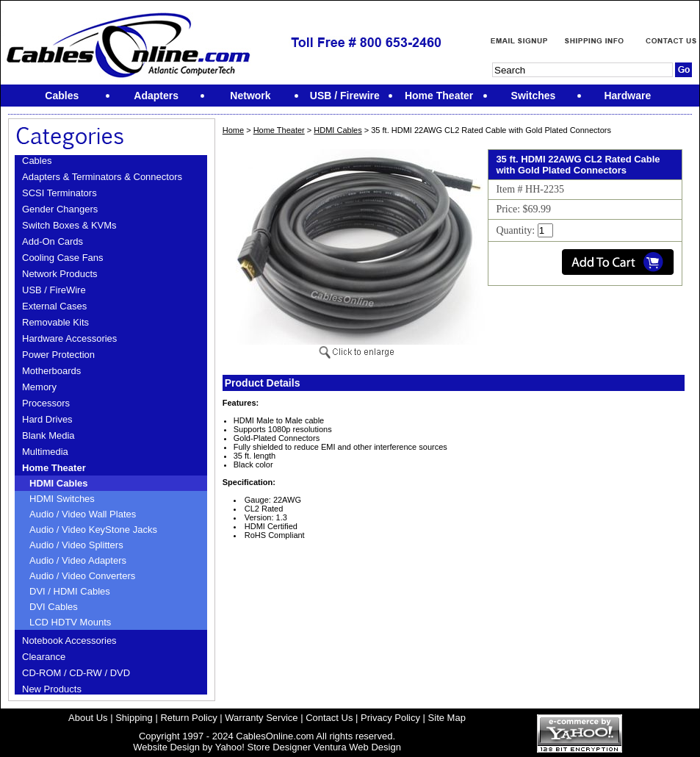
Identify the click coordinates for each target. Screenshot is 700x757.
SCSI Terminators (59, 193)
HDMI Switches (62, 499)
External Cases (54, 306)
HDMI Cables (58, 483)
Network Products (60, 274)
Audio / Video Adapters (78, 560)
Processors (46, 403)
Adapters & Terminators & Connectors (102, 177)
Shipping (134, 718)
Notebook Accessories (69, 641)
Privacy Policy (390, 718)
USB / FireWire (54, 290)
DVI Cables (54, 607)
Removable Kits (55, 322)
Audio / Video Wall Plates (83, 514)
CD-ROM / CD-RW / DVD (76, 673)
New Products (52, 689)
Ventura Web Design (357, 747)
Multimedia (45, 452)
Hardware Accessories (69, 338)
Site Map (447, 718)
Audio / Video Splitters (76, 545)
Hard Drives (47, 419)
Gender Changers (60, 209)
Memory (39, 387)
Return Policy (188, 718)
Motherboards (51, 371)
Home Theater (54, 468)
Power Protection (58, 355)
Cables (37, 161)
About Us (88, 718)
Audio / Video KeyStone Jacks (93, 530)
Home (233, 130)
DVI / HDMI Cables (70, 591)
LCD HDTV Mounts (70, 622)
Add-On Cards (53, 241)
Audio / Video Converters (82, 576)
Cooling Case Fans (63, 258)
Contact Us (329, 718)
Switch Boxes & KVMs (69, 225)
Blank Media (48, 435)
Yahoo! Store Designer (263, 747)
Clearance (44, 657)
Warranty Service (261, 718)
